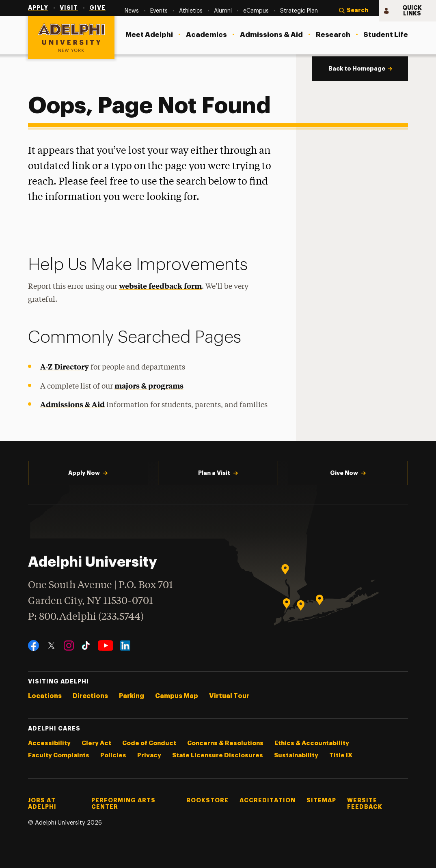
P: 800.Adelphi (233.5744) (86, 616)
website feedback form (160, 286)
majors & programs (149, 386)
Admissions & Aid (72, 404)
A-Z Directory (65, 366)
